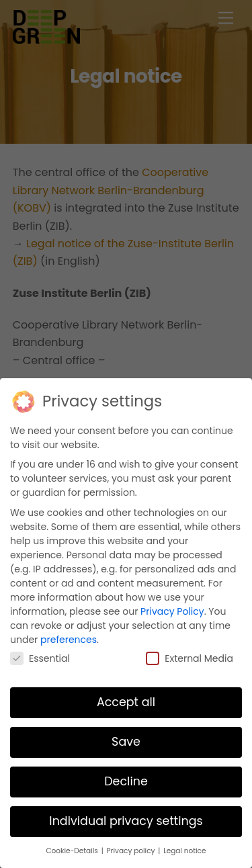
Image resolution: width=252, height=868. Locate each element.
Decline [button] (126, 781)
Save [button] (126, 741)
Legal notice (184, 850)
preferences (69, 639)
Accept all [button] (126, 701)
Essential (40, 658)
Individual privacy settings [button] (126, 820)
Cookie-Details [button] (73, 850)
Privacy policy (132, 850)
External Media (190, 658)
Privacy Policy (172, 611)
